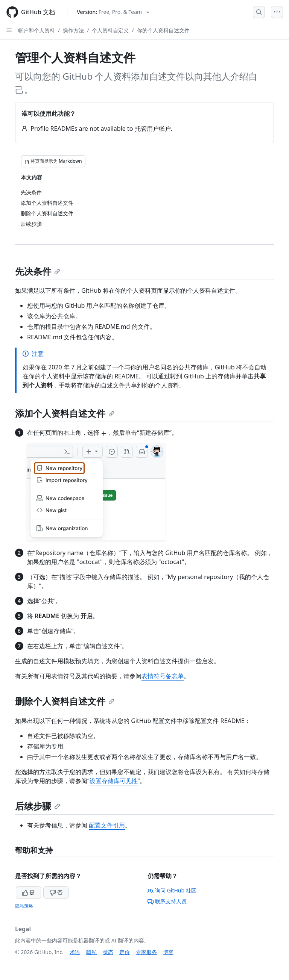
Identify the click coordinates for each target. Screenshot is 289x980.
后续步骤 (38, 806)
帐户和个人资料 (37, 30)
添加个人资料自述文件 (65, 413)
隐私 (91, 952)
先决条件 (38, 271)
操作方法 (73, 30)
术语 (75, 952)
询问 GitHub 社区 (172, 890)
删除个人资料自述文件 (65, 701)
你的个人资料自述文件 (163, 30)
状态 (108, 952)
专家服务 (146, 952)
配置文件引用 (107, 825)
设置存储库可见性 (114, 781)
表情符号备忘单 (163, 676)
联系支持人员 (167, 901)
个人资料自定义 (110, 30)
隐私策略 (24, 906)
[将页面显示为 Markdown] (53, 161)
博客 (168, 952)
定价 (125, 952)
